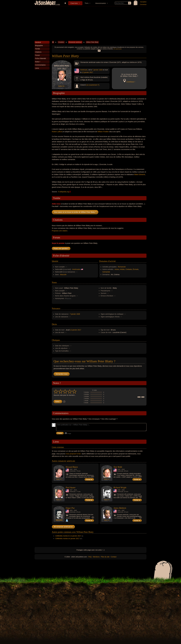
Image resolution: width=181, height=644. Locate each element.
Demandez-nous (62, 374)
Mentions (96, 557)
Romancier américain (75, 42)
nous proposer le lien (73, 454)
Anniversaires (101, 3)
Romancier (122, 267)
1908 (119, 490)
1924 (119, 510)
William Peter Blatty (92, 42)
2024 (75, 490)
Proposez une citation (60, 231)
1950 (71, 469)
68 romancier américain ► (63, 527)
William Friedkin (103, 132)
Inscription (143, 2)
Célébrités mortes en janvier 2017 (67, 539)
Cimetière (74, 3)
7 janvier (95, 70)
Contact (114, 557)
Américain (84, 70)
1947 (71, 490)
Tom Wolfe (118, 467)
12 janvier (85, 72)
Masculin (63, 275)
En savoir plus (118, 49)
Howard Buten (72, 467)
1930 (119, 469)
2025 (75, 469)
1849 (75, 510)
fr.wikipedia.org (64, 192)
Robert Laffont (57, 132)
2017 (91, 72)
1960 (123, 490)
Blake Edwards (140, 174)
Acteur (117, 269)
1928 (101, 70)
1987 (123, 510)
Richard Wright (120, 488)
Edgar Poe (70, 508)
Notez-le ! (62, 86)
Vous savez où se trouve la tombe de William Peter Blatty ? (75, 212)
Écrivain (136, 269)
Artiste (122, 269)
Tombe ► (89, 480)
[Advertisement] (90, 24)
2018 (123, 469)
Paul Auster (71, 488)
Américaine (76, 269)
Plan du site (105, 557)
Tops (87, 3)
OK (99, 51)
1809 (71, 510)
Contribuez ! (131, 82)
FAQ (90, 557)
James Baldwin (120, 508)
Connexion (143, 5)
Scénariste (106, 272)
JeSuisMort (45, 3)
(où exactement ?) (93, 85)
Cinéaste (129, 269)
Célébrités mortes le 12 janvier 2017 (68, 536)
